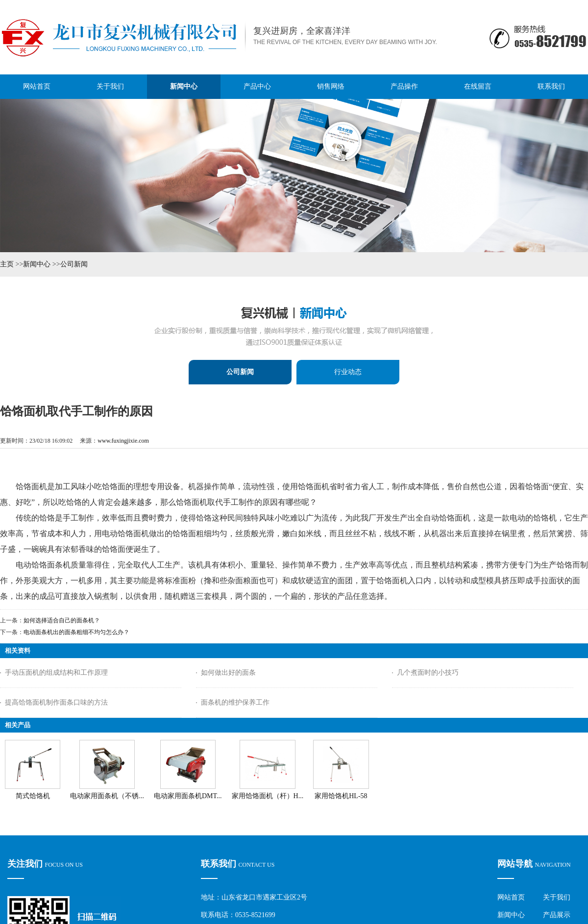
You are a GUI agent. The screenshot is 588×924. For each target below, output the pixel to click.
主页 (7, 264)
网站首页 (511, 897)
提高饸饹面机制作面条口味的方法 (56, 702)
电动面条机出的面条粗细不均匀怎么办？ (76, 632)
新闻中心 (37, 264)
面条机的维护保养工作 (235, 702)
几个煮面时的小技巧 (428, 673)
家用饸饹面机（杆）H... (268, 796)
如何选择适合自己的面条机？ (62, 620)
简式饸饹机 (33, 796)
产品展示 (557, 915)
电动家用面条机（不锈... (107, 796)
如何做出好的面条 (228, 673)
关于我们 (557, 897)
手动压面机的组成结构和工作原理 (56, 673)
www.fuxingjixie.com (123, 441)
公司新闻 (74, 264)
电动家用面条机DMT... (188, 796)
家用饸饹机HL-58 (341, 796)
